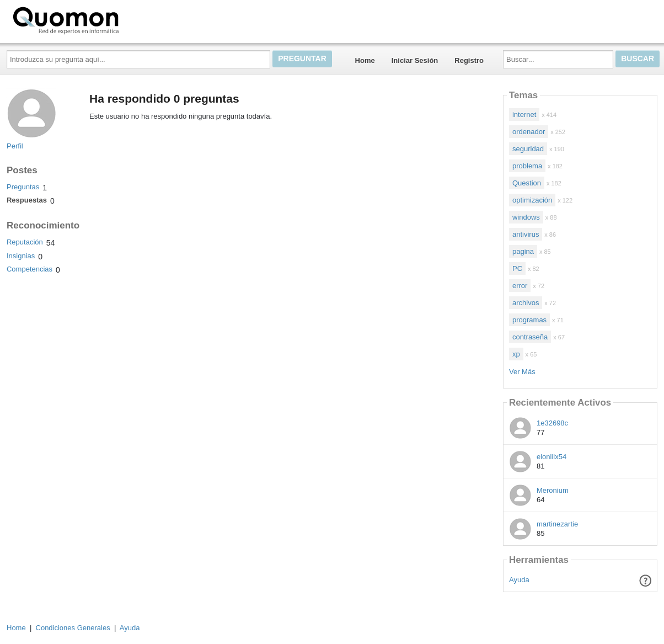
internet (524, 115)
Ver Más (522, 372)
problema (527, 166)
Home (365, 60)
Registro (469, 60)
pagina (523, 251)
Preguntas (23, 187)
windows (526, 217)
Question (527, 183)
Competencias (30, 269)
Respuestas (27, 200)
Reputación (25, 242)
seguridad (528, 149)
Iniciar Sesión (415, 60)
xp (516, 354)
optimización (532, 200)
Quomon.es (101, 19)
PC (517, 268)
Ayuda (519, 580)
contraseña (530, 337)
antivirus (526, 234)
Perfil (15, 146)
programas (529, 320)
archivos (526, 303)
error (520, 286)
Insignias (21, 256)
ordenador (529, 132)
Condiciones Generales (73, 628)
